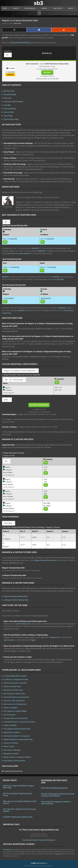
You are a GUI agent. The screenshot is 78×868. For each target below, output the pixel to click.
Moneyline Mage (10, 94)
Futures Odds (9, 112)
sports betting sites (23, 624)
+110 (45, 467)
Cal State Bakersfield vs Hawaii (15, 676)
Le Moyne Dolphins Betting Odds (16, 600)
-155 (45, 470)
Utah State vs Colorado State (14, 761)
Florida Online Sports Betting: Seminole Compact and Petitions (58, 795)
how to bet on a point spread (18, 253)
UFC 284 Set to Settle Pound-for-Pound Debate (19, 810)
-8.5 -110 (58, 390)
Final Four (13, 563)
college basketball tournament (45, 560)
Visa (43, 637)
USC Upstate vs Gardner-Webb (15, 711)
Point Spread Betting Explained (54, 788)
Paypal (33, 640)
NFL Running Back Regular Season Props (18, 794)
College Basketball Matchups (13, 771)
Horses (46, 8)
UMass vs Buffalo (10, 725)
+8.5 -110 (58, 388)
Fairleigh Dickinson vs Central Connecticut (19, 722)
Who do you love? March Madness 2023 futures (20, 802)
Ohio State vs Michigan (12, 750)
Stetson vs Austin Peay (12, 686)
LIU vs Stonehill (9, 715)
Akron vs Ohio (9, 746)
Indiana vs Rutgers (11, 708)
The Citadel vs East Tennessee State (17, 729)
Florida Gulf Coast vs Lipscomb (15, 683)
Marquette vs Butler (11, 754)
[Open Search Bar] (39, 13)
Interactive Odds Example (13, 102)
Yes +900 (47, 503)
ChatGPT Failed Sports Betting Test (18, 817)
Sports (18, 8)
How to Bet (60, 8)
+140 (45, 491)
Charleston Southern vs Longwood (17, 736)
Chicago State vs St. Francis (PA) (15, 718)
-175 (45, 482)
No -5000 (47, 506)
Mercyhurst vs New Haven (13, 690)
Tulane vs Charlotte (11, 743)
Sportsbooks (32, 8)
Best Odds (7, 98)
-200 (45, 494)
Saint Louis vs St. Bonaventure (15, 704)
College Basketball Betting (20, 43)
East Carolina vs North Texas (14, 694)
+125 (45, 479)
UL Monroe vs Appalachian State (16, 679)
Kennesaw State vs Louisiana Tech (16, 697)
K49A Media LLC (8, 850)
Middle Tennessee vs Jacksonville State (18, 739)
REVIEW (10, 75)
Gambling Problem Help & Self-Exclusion (39, 840)
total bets (60, 279)
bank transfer (9, 640)
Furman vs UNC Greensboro (14, 701)
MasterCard (55, 637)
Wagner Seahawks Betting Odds (16, 596)
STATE (7, 51)
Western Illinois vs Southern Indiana (17, 757)
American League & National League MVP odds (19, 787)
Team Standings (10, 109)
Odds (7, 8)
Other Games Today (11, 119)
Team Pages (8, 116)
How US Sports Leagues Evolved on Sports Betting (56, 803)
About (73, 8)
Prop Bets (7, 105)
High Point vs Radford (12, 732)
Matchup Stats (9, 91)
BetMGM (35, 248)
